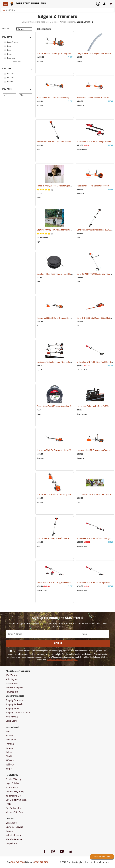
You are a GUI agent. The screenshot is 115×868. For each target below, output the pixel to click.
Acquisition (11, 844)
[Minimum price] (9, 95)
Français (10, 744)
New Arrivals (12, 717)
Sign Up (58, 643)
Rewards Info (12, 692)
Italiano (9, 752)
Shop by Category (14, 700)
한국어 (9, 769)
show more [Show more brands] (17, 62)
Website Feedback (15, 839)
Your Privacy (12, 787)
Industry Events (13, 835)
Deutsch (10, 748)
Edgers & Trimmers (85, 22)
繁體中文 (10, 764)
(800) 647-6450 (41, 862)
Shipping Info (12, 679)
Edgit (38, 242)
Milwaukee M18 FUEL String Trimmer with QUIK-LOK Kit (64, 583)
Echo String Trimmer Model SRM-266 (96, 230)
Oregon (79, 61)
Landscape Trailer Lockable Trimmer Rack (58, 362)
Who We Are (12, 675)
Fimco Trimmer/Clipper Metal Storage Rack (58, 186)
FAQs (8, 804)
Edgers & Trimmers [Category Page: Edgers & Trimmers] (58, 17)
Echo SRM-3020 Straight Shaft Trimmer (57, 538)
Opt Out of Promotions (17, 800)
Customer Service (14, 827)
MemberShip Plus (14, 812)
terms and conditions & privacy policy (62, 660)
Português (11, 740)
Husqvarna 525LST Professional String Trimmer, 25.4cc (63, 98)
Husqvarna (40, 61)
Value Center (12, 721)
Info (8, 731)
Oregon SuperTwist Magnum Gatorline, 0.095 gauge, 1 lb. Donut (67, 406)
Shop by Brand (13, 709)
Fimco (39, 198)
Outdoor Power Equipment (63, 22)
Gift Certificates (14, 808)
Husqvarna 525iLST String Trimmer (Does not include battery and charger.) (72, 318)
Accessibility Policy (15, 792)
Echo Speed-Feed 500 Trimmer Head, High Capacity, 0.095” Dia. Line (69, 274)
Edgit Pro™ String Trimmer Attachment (56, 230)
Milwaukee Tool (82, 150)
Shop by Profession (15, 704)
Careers (10, 831)
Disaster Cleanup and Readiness (36, 22)
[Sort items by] (24, 29)
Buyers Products (42, 370)
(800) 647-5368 (18, 862)
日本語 (9, 756)
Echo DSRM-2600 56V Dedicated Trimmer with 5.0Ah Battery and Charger (71, 142)
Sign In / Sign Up (14, 779)
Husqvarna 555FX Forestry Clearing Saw (57, 53)
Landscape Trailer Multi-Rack (93, 406)
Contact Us (11, 823)
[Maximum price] (26, 95)
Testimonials (12, 684)
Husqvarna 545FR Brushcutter (93, 186)
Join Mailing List (14, 796)
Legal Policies (12, 783)
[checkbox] (5, 42)
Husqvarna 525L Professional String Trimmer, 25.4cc (62, 494)
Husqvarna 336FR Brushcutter (93, 98)
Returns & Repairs (14, 688)
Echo (38, 150)
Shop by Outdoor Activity (18, 713)
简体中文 (10, 760)
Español (10, 736)
